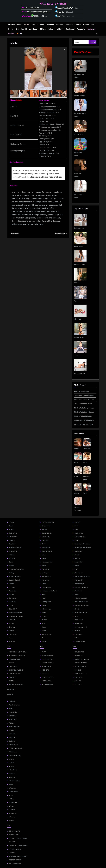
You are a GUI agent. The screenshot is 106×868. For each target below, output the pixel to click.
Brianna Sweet (80, 265)
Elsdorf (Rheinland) (16, 613)
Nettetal (77, 609)
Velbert (12, 759)
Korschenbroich (80, 537)
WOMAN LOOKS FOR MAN (18, 856)
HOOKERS (45, 670)
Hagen (11, 29)
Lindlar (77, 555)
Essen (79, 25)
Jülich (44, 623)
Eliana (76, 493)
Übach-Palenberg (15, 755)
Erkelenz (12, 627)
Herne (44, 595)
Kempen (45, 638)
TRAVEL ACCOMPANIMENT (18, 845)
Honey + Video (80, 95)
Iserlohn (45, 616)
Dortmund (50, 25)
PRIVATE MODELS (81, 674)
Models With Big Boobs (83, 416)
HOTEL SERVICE (47, 677)
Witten (11, 806)
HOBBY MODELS (47, 659)
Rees (11, 708)
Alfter (11, 526)
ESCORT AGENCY (15, 860)
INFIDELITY (78, 656)
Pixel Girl (61, 12)
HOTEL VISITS (47, 681)
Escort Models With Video (84, 424)
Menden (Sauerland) (81, 587)
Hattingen (45, 573)
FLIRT (44, 652)
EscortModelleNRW (64, 8)
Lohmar (77, 558)
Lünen (77, 566)
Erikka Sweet (79, 228)
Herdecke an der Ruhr (49, 591)
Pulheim (77, 638)
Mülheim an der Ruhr (82, 605)
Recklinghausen (15, 705)
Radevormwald (80, 641)
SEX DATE (78, 685)
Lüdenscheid (79, 562)
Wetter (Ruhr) (14, 792)
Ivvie (76, 476)
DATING (12, 681)
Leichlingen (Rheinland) (83, 548)
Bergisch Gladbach (16, 548)
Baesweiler (13, 537)
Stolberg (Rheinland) (16, 748)
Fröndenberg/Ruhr (48, 522)
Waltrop (12, 774)
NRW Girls (61, 16)
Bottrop (12, 573)
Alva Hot (77, 319)
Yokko (85, 493)
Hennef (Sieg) (46, 587)
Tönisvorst (13, 752)
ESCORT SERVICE (15, 864)
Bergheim (12, 544)
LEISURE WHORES (81, 663)
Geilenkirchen (47, 526)
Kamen (44, 631)
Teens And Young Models (84, 395)
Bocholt (12, 555)
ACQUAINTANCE (15, 659)
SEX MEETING (14, 835)
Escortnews (11, 689)
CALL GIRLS (13, 666)
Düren (11, 605)
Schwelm (12, 730)
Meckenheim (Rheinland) (83, 576)
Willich (11, 799)
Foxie (85, 463)
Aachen (12, 522)
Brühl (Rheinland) (15, 576)
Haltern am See (47, 562)
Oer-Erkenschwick (81, 627)
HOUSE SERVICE (48, 685)
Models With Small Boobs (84, 412)
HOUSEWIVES (79, 652)
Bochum (35, 25)
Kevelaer (77, 522)
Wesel (11, 784)
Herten (44, 598)
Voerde (12, 766)
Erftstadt (12, 623)
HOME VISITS (46, 666)
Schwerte (12, 734)
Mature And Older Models (84, 400)
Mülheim (60, 29)
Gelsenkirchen (89, 25)
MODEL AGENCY (80, 666)
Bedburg (12, 540)
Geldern (44, 529)
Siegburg (12, 737)
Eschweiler (13, 634)
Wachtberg (13, 770)
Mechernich (79, 573)
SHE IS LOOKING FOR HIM (18, 838)
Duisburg (60, 25)
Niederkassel (79, 620)
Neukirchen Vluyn (81, 613)
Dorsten (12, 595)
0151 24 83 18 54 (32, 8)
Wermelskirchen (15, 781)
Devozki (10, 694)
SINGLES (12, 842)
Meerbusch (78, 580)
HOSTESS (45, 674)
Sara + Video (79, 134)
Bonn (42, 25)
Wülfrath (12, 810)
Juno (76, 355)
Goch (44, 544)
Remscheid (13, 712)
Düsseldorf (70, 25)
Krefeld (24, 29)
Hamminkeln (46, 569)
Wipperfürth (13, 802)
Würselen (12, 817)
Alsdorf (12, 529)
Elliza (76, 463)
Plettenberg (78, 634)
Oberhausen (70, 29)
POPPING (78, 670)
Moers (77, 595)
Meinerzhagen (79, 584)
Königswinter (79, 533)
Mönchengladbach (47, 29)
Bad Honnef (13, 533)
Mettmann (78, 591)
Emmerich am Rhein (16, 616)
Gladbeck (45, 540)
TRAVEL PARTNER (15, 849)
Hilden (44, 605)
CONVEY (12, 677)
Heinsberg (45, 580)
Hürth (44, 613)
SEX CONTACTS (15, 831)
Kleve (76, 526)
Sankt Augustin (14, 727)
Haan (44, 555)
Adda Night (78, 246)
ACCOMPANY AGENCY (17, 656)
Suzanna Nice (79, 374)
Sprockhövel (13, 745)
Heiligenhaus (46, 576)
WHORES (12, 853)
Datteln (12, 584)
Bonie (76, 449)
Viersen (12, 763)
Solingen (12, 741)
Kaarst (44, 627)
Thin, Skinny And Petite (83, 404)
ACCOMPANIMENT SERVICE (19, 652)
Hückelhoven (46, 609)
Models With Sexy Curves (84, 408)
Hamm (44, 566)
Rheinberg (13, 719)
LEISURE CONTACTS (82, 659)
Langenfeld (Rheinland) (82, 544)
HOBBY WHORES (48, 663)
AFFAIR (12, 663)
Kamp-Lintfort (47, 634)
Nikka (76, 283)
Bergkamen (13, 551)
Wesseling (13, 788)
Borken (12, 566)
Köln (17, 29)
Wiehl (11, 795)
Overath (77, 631)
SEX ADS (78, 681)
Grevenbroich (46, 548)
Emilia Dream (79, 337)
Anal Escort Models (82, 391)
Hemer (44, 584)
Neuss (77, 616)
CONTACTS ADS (15, 674)
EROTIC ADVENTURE (16, 685)
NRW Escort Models (53, 4)
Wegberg (12, 777)
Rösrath (12, 723)
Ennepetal (13, 620)
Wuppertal (81, 29)
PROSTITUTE (79, 677)
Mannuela (87, 449)
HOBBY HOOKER (47, 656)
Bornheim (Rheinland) (16, 569)
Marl (76, 569)
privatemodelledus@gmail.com (39, 12)
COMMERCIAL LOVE (16, 670)
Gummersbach (47, 551)
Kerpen (44, 641)
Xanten (12, 821)
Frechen (12, 641)
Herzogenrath (46, 602)
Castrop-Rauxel (14, 580)
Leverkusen (33, 29)
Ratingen (12, 701)
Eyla (76, 301)
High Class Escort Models (84, 420)
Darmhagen (13, 591)
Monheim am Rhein (81, 602)
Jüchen (44, 620)
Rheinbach (13, 716)
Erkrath (12, 631)
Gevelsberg (46, 537)
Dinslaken (12, 587)
